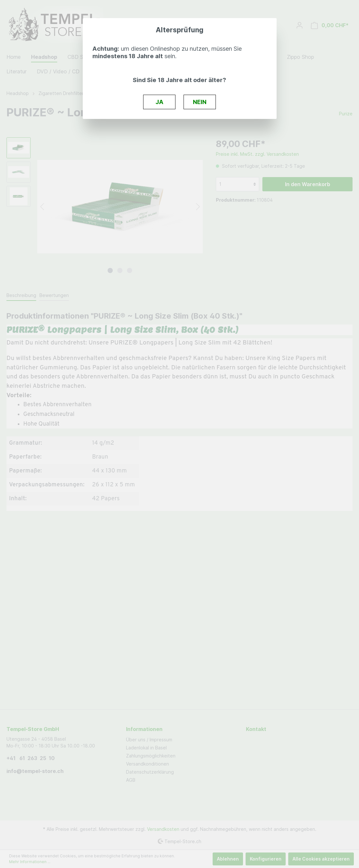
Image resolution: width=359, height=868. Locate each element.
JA (159, 102)
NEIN (200, 102)
